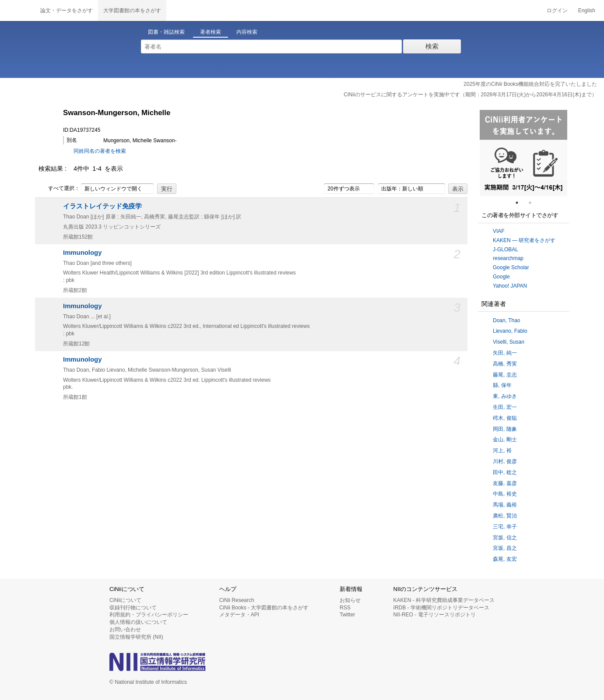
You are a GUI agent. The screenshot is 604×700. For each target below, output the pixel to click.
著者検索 (211, 32)
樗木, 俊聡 (505, 418)
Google (501, 277)
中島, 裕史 (505, 494)
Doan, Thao (507, 320)
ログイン (557, 11)
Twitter (347, 615)
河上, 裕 (502, 450)
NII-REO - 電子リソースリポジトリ (435, 615)
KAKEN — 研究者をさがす (524, 240)
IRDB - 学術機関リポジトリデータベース (441, 608)
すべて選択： (59, 189)
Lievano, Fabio (510, 331)
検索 (432, 46)
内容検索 (247, 32)
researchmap (508, 258)
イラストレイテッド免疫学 (102, 206)
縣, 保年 (502, 385)
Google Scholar (511, 267)
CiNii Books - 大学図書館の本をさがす (264, 608)
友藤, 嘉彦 (505, 483)
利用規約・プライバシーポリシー (149, 615)
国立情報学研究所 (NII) (136, 637)
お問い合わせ (125, 630)
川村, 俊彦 (505, 461)
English (587, 11)
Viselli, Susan (509, 342)
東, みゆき (505, 396)
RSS (345, 608)
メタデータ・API (239, 615)
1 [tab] (520, 203)
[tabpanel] (523, 153)
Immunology (82, 253)
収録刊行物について (133, 608)
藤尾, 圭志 (505, 375)
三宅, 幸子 (505, 527)
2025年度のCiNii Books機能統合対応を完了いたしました (530, 84)
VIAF (499, 231)
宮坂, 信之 (505, 538)
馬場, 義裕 (505, 505)
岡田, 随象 (505, 429)
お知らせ (350, 600)
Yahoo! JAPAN (510, 286)
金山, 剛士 (505, 440)
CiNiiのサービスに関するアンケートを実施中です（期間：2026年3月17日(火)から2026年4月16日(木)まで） (470, 95)
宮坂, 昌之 (505, 548)
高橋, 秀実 (505, 364)
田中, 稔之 (505, 472)
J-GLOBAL (506, 250)
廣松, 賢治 (505, 516)
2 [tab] (534, 203)
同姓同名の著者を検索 (100, 151)
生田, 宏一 (505, 407)
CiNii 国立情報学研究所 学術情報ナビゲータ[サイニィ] (18, 11)
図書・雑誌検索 (166, 32)
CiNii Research (237, 600)
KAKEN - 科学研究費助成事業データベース (444, 600)
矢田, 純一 (505, 353)
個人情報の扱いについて (138, 622)
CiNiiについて (125, 600)
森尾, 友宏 (505, 559)
